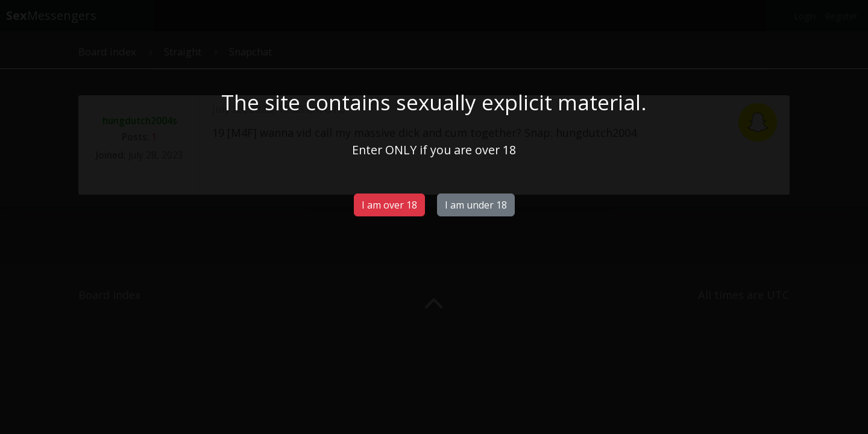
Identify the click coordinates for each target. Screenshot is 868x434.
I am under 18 (476, 205)
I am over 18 (389, 205)
